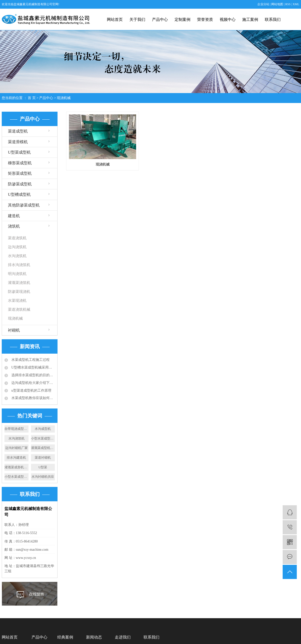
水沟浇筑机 (17, 256)
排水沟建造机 (16, 458)
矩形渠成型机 (20, 173)
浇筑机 (14, 226)
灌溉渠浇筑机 (19, 283)
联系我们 (273, 19)
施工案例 (250, 19)
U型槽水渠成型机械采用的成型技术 (33, 367)
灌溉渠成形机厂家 (16, 467)
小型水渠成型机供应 (43, 438)
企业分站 (263, 4)
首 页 (32, 98)
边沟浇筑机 (17, 247)
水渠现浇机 (17, 301)
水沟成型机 (43, 429)
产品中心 (160, 19)
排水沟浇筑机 (19, 265)
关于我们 (137, 19)
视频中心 (228, 19)
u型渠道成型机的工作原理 (31, 390)
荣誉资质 (205, 19)
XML (296, 4)
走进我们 (123, 637)
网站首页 (115, 19)
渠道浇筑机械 (19, 309)
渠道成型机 (18, 131)
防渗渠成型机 (20, 184)
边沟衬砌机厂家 (16, 448)
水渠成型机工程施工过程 (30, 360)
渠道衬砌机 (43, 458)
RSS (288, 4)
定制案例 (182, 19)
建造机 (14, 216)
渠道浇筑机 (17, 238)
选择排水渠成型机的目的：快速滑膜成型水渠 (33, 375)
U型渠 (43, 467)
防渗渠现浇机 (19, 292)
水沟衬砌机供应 (43, 477)
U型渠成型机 (19, 152)
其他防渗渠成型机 (24, 205)
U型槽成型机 (19, 194)
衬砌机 (14, 330)
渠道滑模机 (18, 142)
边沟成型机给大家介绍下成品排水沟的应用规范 (33, 383)
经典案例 (65, 637)
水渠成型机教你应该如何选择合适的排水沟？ (33, 398)
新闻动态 (94, 637)
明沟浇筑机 (17, 274)
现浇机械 (64, 98)
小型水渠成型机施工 (16, 477)
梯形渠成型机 (20, 163)
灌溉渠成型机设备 (43, 448)
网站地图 (278, 4)
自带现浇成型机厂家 (16, 429)
